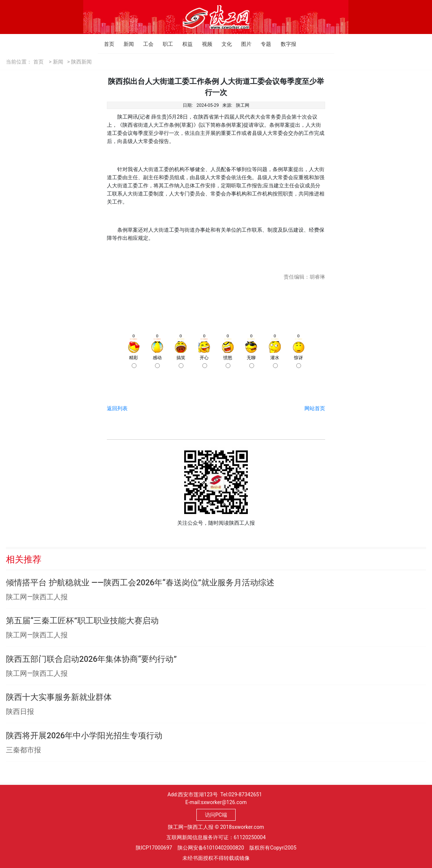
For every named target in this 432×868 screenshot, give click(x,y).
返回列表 (117, 408)
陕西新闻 (81, 62)
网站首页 (315, 408)
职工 (165, 44)
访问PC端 (216, 815)
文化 (224, 44)
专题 (263, 44)
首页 (106, 44)
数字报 (283, 44)
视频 (204, 44)
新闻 (126, 44)
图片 (243, 44)
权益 (184, 44)
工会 (145, 44)
